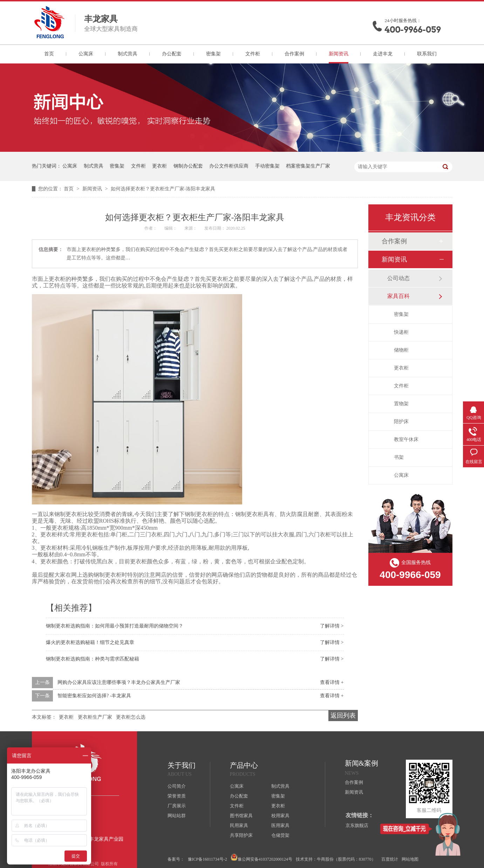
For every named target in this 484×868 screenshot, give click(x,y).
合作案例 (294, 54)
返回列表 (343, 716)
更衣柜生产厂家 (95, 717)
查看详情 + (332, 682)
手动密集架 (267, 166)
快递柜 (401, 332)
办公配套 (172, 54)
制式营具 (128, 54)
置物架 (401, 404)
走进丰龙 (383, 54)
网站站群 (177, 816)
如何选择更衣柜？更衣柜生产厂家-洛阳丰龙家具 (163, 189)
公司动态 (398, 278)
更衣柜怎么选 (131, 717)
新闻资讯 (339, 54)
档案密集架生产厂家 (308, 166)
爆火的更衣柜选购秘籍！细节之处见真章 (90, 642)
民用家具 (239, 825)
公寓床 (86, 54)
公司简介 (177, 786)
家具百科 (398, 296)
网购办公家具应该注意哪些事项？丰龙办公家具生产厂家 (119, 682)
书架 (399, 457)
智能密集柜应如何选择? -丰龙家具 (94, 696)
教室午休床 (406, 439)
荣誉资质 (177, 796)
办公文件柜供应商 (229, 166)
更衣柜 (159, 166)
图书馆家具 (241, 816)
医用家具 (280, 825)
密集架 (213, 54)
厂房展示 (177, 806)
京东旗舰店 (357, 825)
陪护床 (401, 422)
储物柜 (401, 350)
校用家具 (280, 816)
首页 (49, 54)
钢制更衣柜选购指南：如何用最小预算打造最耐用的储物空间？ (115, 626)
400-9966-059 (413, 30)
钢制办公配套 (188, 166)
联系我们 (427, 54)
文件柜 (253, 54)
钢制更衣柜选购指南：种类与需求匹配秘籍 (93, 659)
